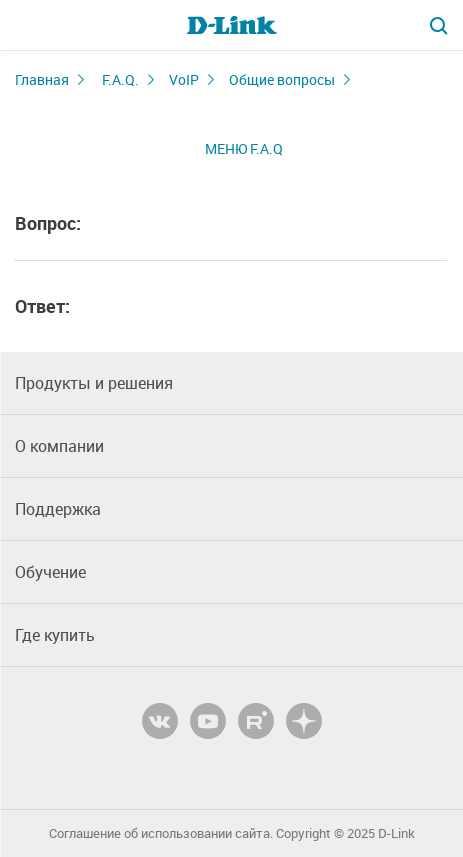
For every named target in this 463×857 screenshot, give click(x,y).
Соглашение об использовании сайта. (161, 833)
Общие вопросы (282, 79)
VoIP (184, 79)
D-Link (396, 833)
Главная (42, 79)
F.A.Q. (120, 79)
